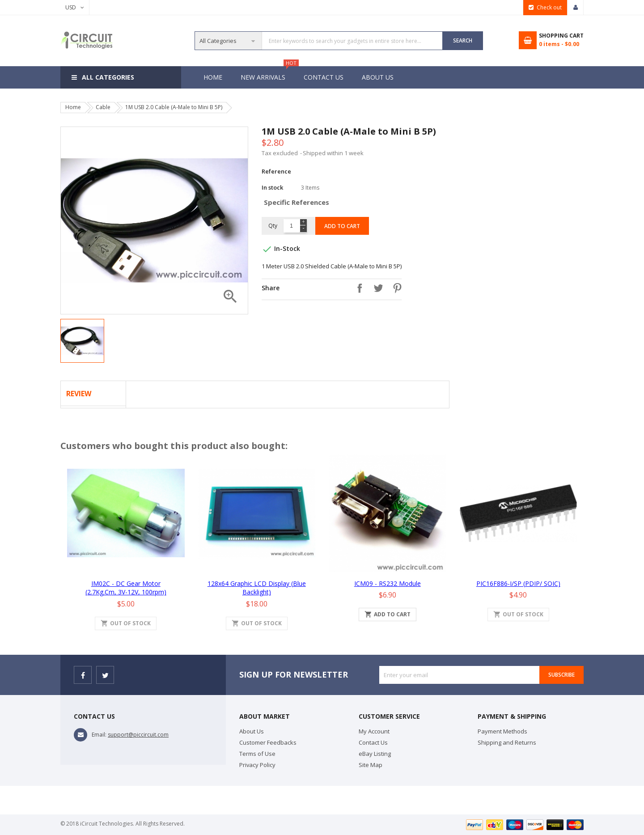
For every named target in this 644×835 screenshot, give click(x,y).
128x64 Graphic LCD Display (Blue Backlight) (257, 588)
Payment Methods (502, 731)
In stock (272, 187)
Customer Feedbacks (268, 742)
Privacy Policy (257, 765)
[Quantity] (291, 226)
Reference (276, 171)
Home (213, 77)
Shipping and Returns (507, 742)
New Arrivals (267, 74)
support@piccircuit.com (138, 735)
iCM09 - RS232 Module (388, 583)
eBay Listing (375, 754)
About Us (380, 77)
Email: (99, 735)
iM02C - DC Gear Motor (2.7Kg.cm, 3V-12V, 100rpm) (126, 588)
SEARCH (463, 40)
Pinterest (395, 288)
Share (357, 288)
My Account (374, 731)
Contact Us (325, 77)
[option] (82, 341)
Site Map (371, 765)
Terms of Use (257, 754)
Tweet (376, 288)
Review (79, 394)
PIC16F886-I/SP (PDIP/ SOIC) (518, 583)
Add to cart (342, 226)
